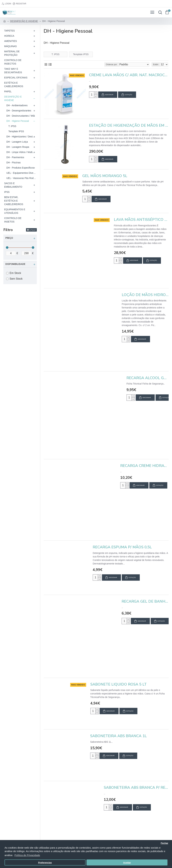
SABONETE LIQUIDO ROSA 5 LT (119, 684)
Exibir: (156, 65)
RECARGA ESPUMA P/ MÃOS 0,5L (122, 547)
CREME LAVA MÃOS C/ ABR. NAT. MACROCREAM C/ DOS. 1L (129, 75)
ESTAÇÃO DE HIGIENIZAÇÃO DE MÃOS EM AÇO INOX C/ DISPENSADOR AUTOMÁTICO (129, 126)
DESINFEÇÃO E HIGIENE (24, 21)
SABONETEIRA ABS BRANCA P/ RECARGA (136, 788)
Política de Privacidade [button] (27, 855)
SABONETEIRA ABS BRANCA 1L (119, 736)
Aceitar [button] (127, 863)
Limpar (33, 230)
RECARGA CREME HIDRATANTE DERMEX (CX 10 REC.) (144, 466)
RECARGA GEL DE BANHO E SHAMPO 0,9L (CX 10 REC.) (145, 602)
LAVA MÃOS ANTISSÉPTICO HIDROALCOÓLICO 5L (141, 220)
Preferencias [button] (45, 863)
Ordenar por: (112, 65)
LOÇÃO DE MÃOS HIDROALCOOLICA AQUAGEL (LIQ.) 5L (145, 295)
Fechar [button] (164, 843)
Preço (9, 238)
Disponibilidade (15, 264)
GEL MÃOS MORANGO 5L (105, 176)
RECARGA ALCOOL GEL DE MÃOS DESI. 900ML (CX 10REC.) (148, 378)
